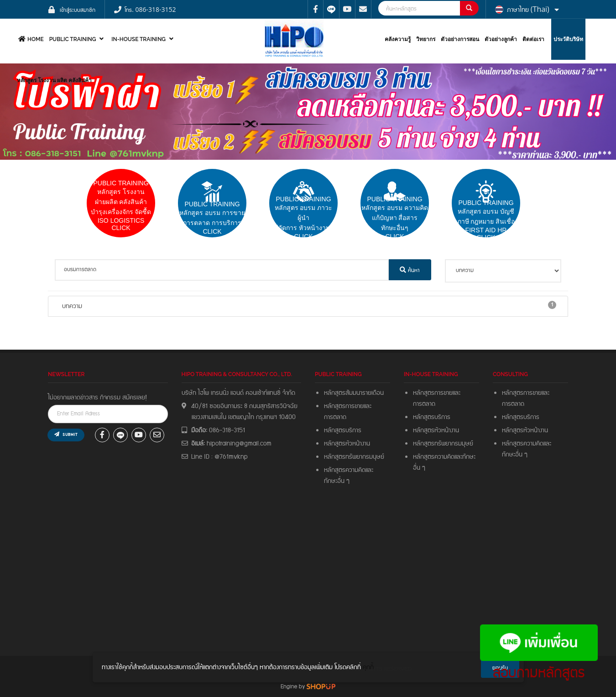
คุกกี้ (368, 667)
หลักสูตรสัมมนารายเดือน (354, 393)
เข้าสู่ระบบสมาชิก (78, 9)
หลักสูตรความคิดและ (349, 470)
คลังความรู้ (398, 39)
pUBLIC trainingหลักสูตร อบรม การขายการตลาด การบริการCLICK (212, 218)
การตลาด (335, 417)
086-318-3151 (227, 430)
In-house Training (144, 39)
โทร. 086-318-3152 (150, 9)
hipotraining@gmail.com (239, 444)
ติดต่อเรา (533, 39)
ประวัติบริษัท (568, 39)
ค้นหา (410, 270)
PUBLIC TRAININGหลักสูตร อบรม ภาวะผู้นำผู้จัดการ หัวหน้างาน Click (304, 218)
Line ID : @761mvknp (219, 457)
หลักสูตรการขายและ (348, 406)
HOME (30, 39)
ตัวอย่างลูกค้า (501, 39)
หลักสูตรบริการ (343, 430)
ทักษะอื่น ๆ (337, 481)
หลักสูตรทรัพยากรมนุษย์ (354, 457)
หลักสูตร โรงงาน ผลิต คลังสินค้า (54, 80)
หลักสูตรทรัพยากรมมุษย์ (445, 444)
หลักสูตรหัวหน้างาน (347, 444)
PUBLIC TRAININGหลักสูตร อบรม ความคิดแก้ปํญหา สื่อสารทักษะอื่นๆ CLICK (395, 218)
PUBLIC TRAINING (78, 39)
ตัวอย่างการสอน (460, 39)
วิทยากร (426, 39)
